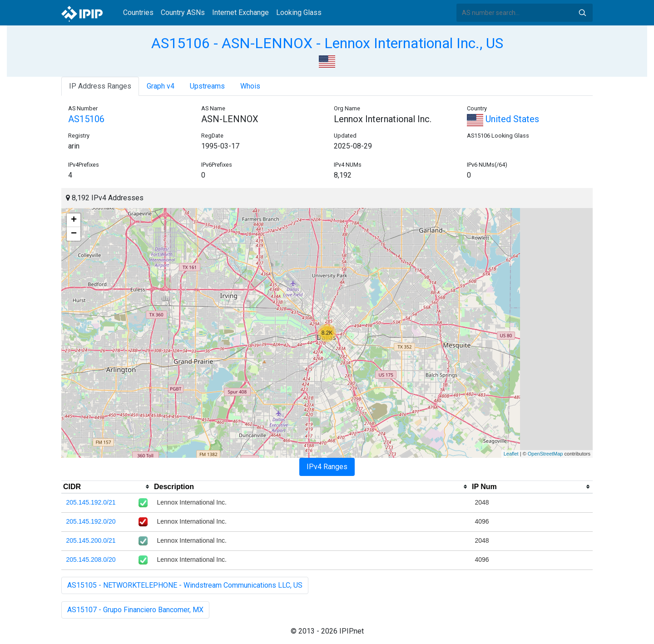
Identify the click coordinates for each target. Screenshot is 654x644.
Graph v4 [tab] (161, 86)
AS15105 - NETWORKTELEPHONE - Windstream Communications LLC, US (185, 585)
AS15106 (86, 119)
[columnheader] (107, 487)
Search (582, 13)
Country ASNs (183, 12)
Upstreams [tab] (207, 86)
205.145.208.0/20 (91, 560)
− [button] (74, 234)
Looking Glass (299, 12)
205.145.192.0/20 (91, 521)
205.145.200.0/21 (91, 540)
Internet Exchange (240, 12)
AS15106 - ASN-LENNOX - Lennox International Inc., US (327, 43)
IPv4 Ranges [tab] (327, 467)
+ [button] (74, 220)
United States (503, 119)
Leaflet (511, 454)
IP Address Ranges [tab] (100, 86)
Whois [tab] (250, 86)
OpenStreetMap (545, 454)
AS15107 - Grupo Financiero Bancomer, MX (135, 610)
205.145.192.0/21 (91, 502)
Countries (138, 12)
